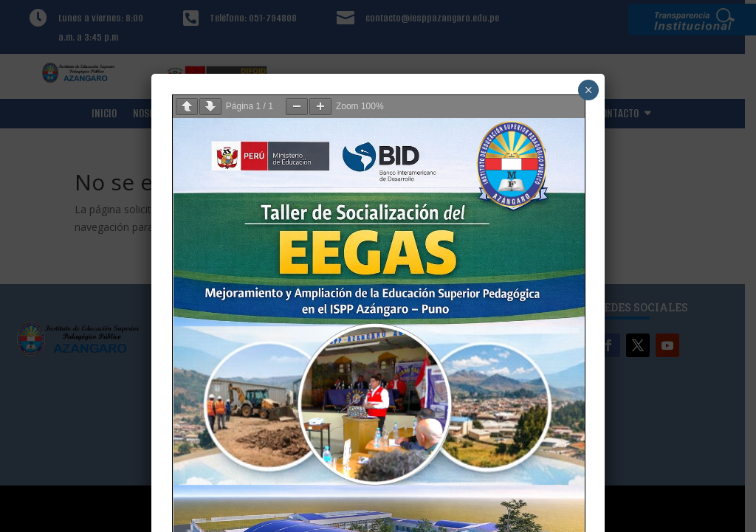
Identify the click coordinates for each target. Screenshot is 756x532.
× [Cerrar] (589, 90)
